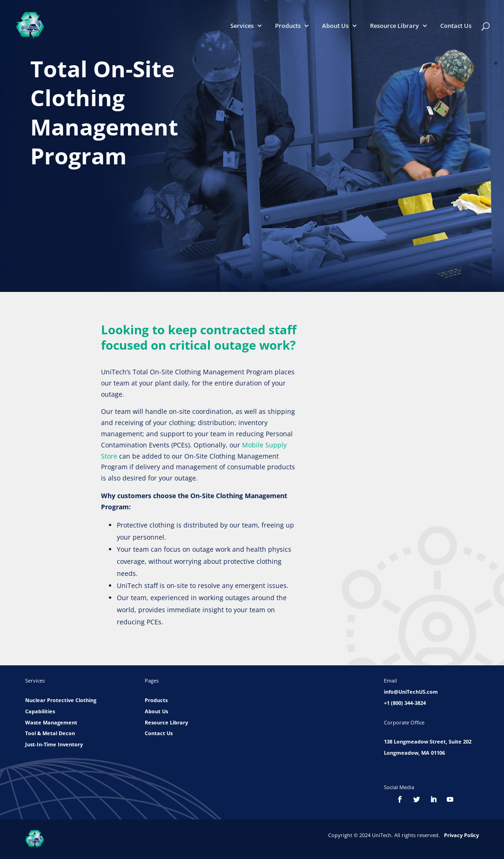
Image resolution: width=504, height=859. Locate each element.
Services (242, 26)
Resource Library (394, 26)
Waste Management (51, 722)
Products (288, 26)
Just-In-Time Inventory (54, 744)
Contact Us (456, 26)
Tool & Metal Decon (50, 733)
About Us (335, 26)
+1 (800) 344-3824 (405, 703)
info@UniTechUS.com (411, 692)
